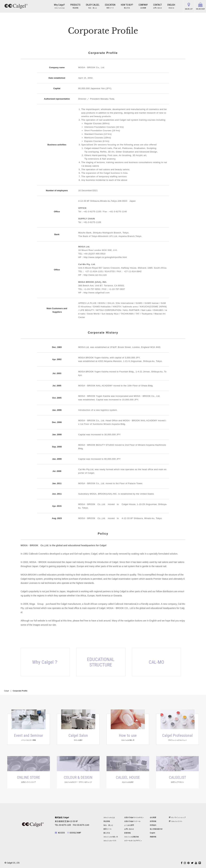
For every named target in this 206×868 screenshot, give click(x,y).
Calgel (7, 691)
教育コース (108, 829)
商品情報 (107, 821)
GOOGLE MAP (74, 833)
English (152, 833)
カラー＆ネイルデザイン (133, 841)
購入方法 (107, 833)
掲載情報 (153, 837)
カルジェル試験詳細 (131, 837)
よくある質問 (129, 825)
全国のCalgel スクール (132, 821)
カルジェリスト (176, 821)
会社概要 (153, 817)
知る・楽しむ (108, 825)
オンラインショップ (177, 817)
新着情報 (127, 833)
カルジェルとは (109, 817)
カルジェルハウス (110, 841)
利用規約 (153, 825)
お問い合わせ (129, 829)
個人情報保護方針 (156, 829)
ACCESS (60, 833)
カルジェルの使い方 (111, 837)
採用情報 (153, 821)
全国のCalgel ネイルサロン (134, 817)
